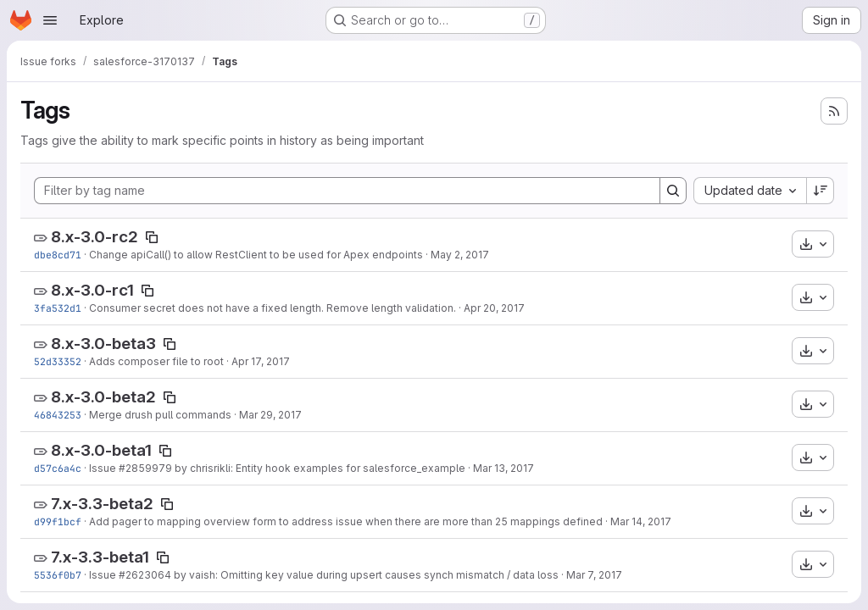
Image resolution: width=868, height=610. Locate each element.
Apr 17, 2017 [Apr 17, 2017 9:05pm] (261, 361)
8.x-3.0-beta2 (103, 397)
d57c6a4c (58, 468)
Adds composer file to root (156, 361)
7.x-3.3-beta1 (100, 557)
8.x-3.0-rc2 (95, 237)
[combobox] (750, 191)
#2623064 (145, 575)
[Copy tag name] (152, 237)
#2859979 (145, 468)
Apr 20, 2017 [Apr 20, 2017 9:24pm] (494, 308)
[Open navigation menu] (50, 20)
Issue (104, 468)
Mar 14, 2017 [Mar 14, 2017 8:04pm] (641, 521)
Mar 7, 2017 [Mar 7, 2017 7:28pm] (594, 575)
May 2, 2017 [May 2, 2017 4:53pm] (460, 255)
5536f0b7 (58, 575)
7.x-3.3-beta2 (102, 504)
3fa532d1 (58, 308)
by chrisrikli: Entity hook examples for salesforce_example (319, 468)
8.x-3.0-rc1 (92, 290)
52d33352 (58, 361)
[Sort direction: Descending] (821, 191)
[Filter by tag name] (347, 191)
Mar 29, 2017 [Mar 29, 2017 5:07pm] (270, 415)
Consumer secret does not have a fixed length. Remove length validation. (273, 308)
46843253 (58, 415)
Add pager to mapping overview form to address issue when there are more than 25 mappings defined (346, 521)
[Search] (673, 191)
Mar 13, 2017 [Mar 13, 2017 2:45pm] (504, 468)
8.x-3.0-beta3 (103, 344)
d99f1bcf (58, 521)
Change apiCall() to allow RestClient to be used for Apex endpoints (256, 255)
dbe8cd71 (58, 255)
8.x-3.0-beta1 (101, 450)
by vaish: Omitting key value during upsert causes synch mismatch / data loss (365, 575)
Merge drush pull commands (160, 415)
